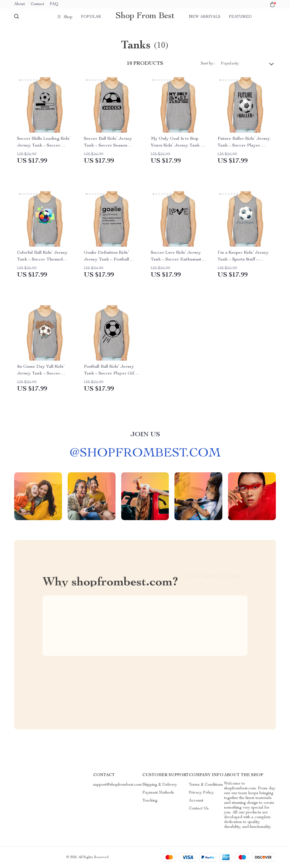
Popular (91, 17)
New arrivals (205, 17)
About (20, 4)
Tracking (150, 801)
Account (196, 801)
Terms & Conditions (206, 785)
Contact (37, 4)
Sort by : (208, 64)
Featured (240, 17)
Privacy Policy (201, 793)
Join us (145, 438)
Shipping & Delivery (160, 785)
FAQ (54, 4)
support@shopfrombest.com (118, 785)
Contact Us (199, 809)
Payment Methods (158, 793)
